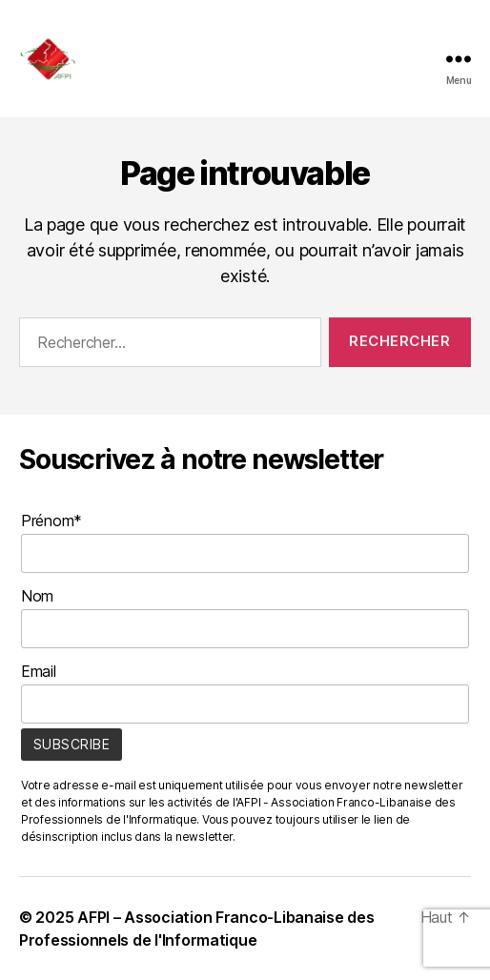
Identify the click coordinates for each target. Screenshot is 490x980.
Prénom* (51, 521)
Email (39, 671)
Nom (37, 596)
